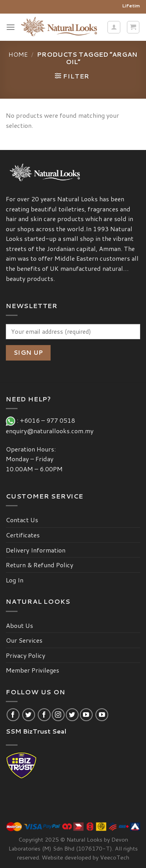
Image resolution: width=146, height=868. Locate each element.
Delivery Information (36, 550)
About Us (19, 625)
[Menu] (11, 27)
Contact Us (22, 520)
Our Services (24, 640)
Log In (15, 580)
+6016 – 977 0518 (49, 420)
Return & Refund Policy (40, 565)
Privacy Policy (26, 655)
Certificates (23, 535)
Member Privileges (33, 670)
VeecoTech (115, 857)
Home (18, 54)
